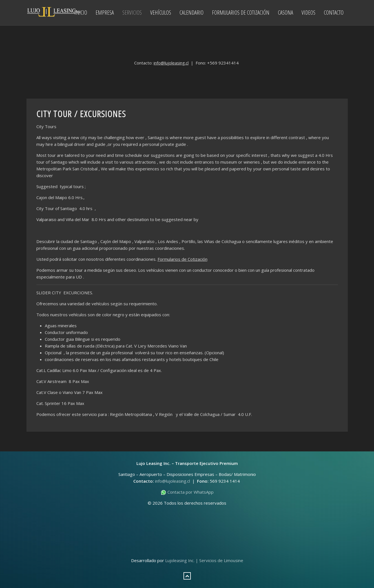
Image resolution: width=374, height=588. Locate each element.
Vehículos (161, 13)
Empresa (105, 13)
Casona (286, 13)
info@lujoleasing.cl (171, 63)
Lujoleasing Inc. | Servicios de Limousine (204, 560)
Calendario (192, 13)
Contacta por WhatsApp (187, 492)
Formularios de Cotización (241, 13)
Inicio (81, 13)
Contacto (334, 13)
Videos (308, 13)
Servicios (132, 13)
